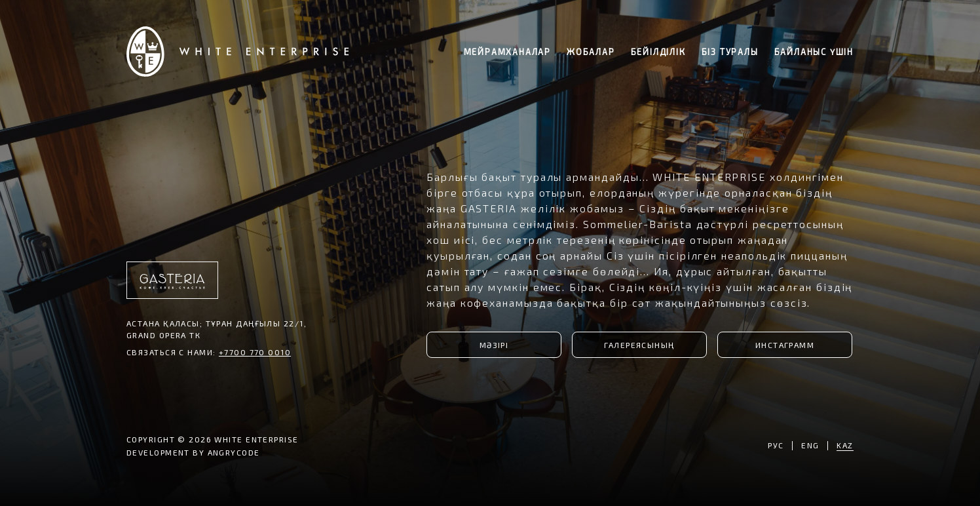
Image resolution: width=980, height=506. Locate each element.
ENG (810, 445)
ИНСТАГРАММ (785, 345)
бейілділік (658, 52)
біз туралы (730, 52)
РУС (776, 445)
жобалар (591, 52)
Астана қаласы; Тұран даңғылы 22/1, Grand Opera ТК (217, 329)
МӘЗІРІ (494, 345)
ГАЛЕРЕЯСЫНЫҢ (639, 345)
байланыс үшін (814, 52)
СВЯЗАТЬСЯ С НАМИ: (209, 352)
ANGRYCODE (234, 452)
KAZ (845, 445)
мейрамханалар (507, 52)
